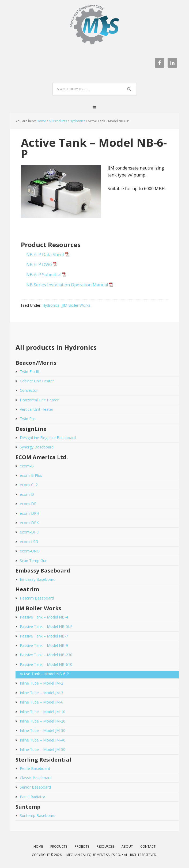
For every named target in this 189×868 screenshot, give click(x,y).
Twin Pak (28, 419)
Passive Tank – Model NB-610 (46, 664)
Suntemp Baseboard (38, 815)
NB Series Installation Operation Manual (67, 285)
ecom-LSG (29, 542)
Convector (29, 390)
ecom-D (27, 494)
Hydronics (77, 121)
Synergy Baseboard (37, 447)
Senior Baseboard (35, 787)
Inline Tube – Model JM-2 (41, 683)
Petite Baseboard (35, 768)
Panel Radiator (33, 797)
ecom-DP (28, 504)
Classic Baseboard (36, 778)
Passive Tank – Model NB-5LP (46, 626)
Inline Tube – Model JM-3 (41, 693)
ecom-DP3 (29, 532)
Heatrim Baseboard (37, 598)
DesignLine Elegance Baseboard (48, 438)
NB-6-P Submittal (44, 275)
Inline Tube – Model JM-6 (41, 702)
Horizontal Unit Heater (39, 400)
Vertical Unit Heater (37, 409)
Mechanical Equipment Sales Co (94, 27)
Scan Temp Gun (34, 561)
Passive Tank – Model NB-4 (44, 617)
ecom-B (27, 466)
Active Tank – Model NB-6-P (44, 674)
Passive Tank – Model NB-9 (44, 645)
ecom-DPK (29, 523)
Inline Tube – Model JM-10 (43, 712)
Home (41, 121)
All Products (58, 121)
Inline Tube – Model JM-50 (43, 749)
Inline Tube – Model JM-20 (43, 721)
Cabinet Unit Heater (37, 381)
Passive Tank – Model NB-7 (44, 636)
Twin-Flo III (29, 372)
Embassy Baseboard (38, 579)
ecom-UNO (30, 551)
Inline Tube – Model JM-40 (43, 740)
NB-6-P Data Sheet (45, 255)
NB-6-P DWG (39, 264)
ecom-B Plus (31, 475)
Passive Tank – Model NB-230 (46, 655)
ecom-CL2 (29, 485)
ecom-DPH (29, 513)
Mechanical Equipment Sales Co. (94, 855)
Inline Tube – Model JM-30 (43, 730)
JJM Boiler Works (76, 305)
